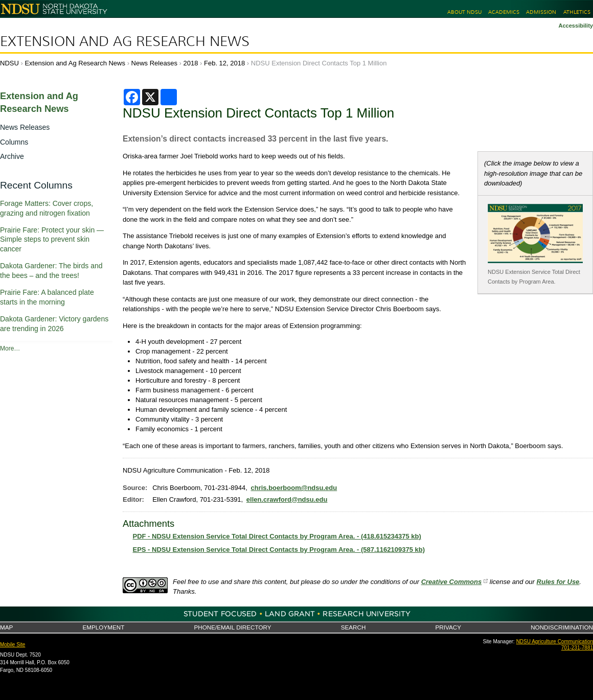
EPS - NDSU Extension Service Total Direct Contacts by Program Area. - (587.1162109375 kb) (279, 550)
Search (353, 627)
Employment (103, 627)
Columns (14, 142)
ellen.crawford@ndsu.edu (287, 499)
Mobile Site (13, 645)
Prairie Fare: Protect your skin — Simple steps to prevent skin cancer (52, 240)
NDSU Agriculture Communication (555, 641)
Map (6, 627)
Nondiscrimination (562, 627)
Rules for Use (558, 582)
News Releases (154, 63)
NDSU (9, 63)
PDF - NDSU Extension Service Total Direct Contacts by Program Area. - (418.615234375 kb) (277, 536)
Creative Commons (451, 582)
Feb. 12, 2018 (224, 63)
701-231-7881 (577, 648)
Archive (12, 156)
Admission (541, 12)
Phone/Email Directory (232, 627)
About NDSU (464, 12)
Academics (504, 12)
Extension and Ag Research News (125, 41)
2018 (191, 63)
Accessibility (576, 26)
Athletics (577, 12)
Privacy (448, 627)
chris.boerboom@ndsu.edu (294, 488)
